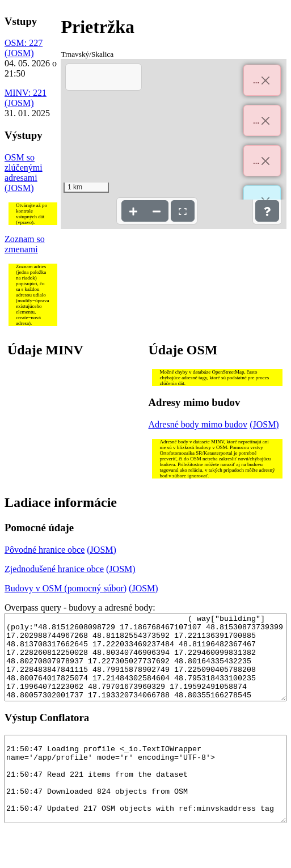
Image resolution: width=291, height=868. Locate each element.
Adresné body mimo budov (198, 424)
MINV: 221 (26, 93)
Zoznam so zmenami (25, 244)
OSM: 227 (24, 43)
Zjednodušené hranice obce (54, 569)
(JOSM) (19, 53)
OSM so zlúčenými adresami (24, 168)
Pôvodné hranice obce (45, 550)
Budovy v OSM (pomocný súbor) (66, 588)
